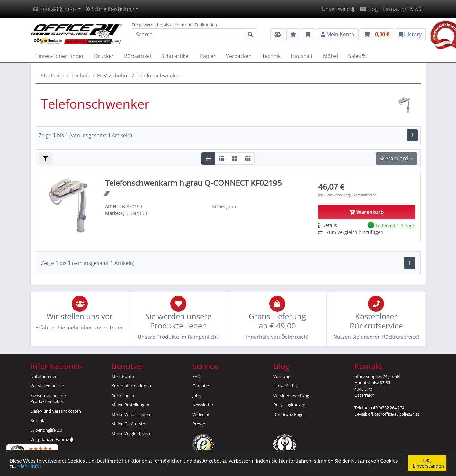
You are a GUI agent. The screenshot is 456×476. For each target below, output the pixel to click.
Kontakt (38, 420)
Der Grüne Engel (289, 414)
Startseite (53, 76)
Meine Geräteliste (128, 424)
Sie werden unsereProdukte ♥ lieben (48, 399)
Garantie (201, 386)
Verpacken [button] (239, 56)
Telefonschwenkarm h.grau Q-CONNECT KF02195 (193, 183)
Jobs (197, 395)
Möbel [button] (331, 56)
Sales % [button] (357, 56)
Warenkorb (367, 212)
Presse (199, 424)
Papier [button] (208, 56)
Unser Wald (338, 9)
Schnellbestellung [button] (110, 9)
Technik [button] (271, 56)
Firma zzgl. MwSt (403, 9)
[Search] (188, 34)
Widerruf (201, 414)
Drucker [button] (104, 56)
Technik (81, 76)
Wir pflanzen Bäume (52, 439)
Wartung (282, 376)
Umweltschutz (287, 386)
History (410, 34)
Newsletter (203, 405)
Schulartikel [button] (175, 56)
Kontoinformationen (131, 386)
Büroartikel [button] (138, 56)
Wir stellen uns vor (48, 386)
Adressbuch (123, 395)
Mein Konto (123, 376)
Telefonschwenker (159, 76)
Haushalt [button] (302, 56)
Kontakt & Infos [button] (55, 9)
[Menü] (54, 448)
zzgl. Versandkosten (361, 195)
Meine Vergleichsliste (131, 433)
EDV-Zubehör (113, 76)
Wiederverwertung (291, 395)
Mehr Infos (29, 467)
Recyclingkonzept (290, 405)
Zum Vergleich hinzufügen (351, 232)
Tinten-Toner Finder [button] (60, 56)
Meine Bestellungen (130, 405)
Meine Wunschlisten (131, 414)
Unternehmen (44, 376)
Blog (369, 9)
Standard (395, 158)
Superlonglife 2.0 (46, 430)
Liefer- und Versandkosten (56, 411)
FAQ (197, 376)
